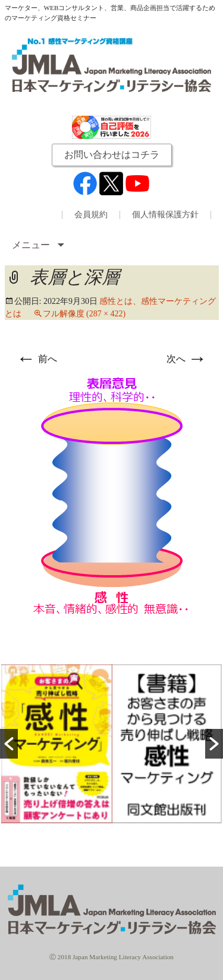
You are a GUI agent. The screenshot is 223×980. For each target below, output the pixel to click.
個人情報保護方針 (165, 215)
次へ (187, 359)
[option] (111, 744)
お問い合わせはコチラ (112, 155)
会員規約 (91, 215)
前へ (37, 359)
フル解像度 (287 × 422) (84, 314)
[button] (9, 744)
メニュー (32, 245)
